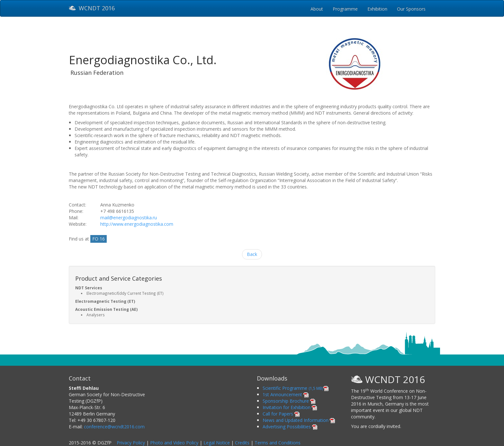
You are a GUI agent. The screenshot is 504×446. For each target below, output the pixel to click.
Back (252, 254)
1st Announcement (286, 394)
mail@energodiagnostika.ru (129, 218)
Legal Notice (217, 443)
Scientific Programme (296, 388)
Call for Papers (281, 414)
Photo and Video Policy (174, 443)
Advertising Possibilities (290, 427)
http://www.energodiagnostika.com (137, 224)
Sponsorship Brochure (289, 401)
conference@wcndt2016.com (114, 427)
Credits (242, 443)
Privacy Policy (131, 443)
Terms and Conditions (278, 443)
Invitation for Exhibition (290, 407)
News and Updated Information (299, 420)
